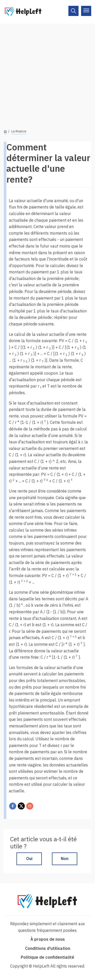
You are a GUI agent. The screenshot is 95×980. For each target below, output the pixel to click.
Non (65, 859)
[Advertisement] (48, 72)
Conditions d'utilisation (48, 948)
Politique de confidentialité (48, 957)
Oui (29, 859)
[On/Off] (73, 11)
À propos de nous (48, 939)
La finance (19, 131)
